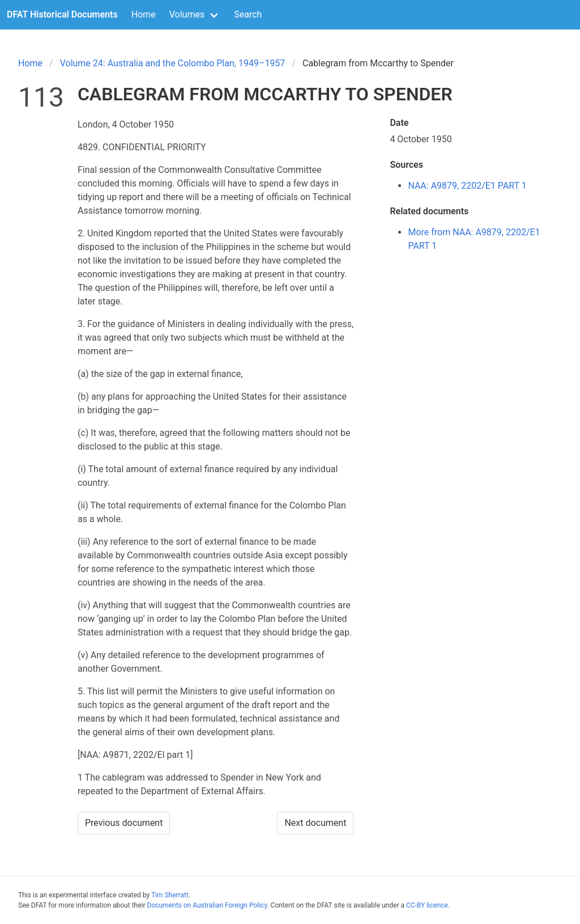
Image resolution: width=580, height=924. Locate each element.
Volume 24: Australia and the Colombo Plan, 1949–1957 (173, 63)
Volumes (187, 14)
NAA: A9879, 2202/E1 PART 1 (467, 186)
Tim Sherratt (170, 895)
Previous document (124, 823)
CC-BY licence (427, 905)
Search (248, 14)
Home (144, 14)
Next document (315, 823)
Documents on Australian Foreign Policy (207, 905)
